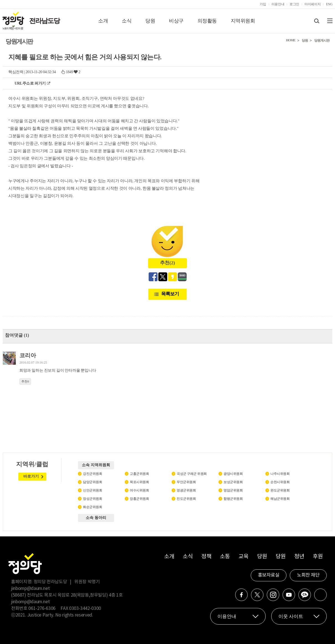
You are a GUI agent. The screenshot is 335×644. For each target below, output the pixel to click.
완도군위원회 (280, 490)
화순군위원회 (92, 507)
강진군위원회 (92, 474)
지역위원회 (243, 21)
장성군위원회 (92, 499)
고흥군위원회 (139, 474)
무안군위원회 (186, 482)
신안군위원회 (92, 490)
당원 (150, 21)
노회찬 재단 (308, 575)
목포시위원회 (139, 482)
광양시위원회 (233, 474)
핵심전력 (16, 72)
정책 (206, 557)
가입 (263, 4)
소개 (103, 21)
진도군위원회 (186, 499)
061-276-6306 (42, 608)
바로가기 (31, 476)
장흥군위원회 (139, 499)
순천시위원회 (280, 482)
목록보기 (170, 294)
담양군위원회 (92, 482)
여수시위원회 (139, 490)
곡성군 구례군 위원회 (192, 474)
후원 (318, 557)
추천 (25, 381)
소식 (127, 21)
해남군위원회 (280, 499)
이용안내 (278, 4)
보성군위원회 (233, 482)
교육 (243, 557)
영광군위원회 (186, 490)
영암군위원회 (233, 490)
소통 (225, 557)
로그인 (294, 4)
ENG (329, 4)
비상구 (176, 21)
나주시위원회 (280, 474)
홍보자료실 (269, 575)
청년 (299, 557)
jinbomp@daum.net (30, 589)
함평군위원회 (233, 499)
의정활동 (207, 21)
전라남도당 (44, 21)
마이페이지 (313, 4)
